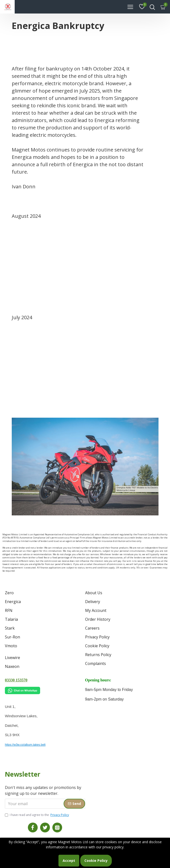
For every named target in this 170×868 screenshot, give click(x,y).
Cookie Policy (96, 861)
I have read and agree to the (37, 815)
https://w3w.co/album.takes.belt (25, 745)
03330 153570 (16, 680)
